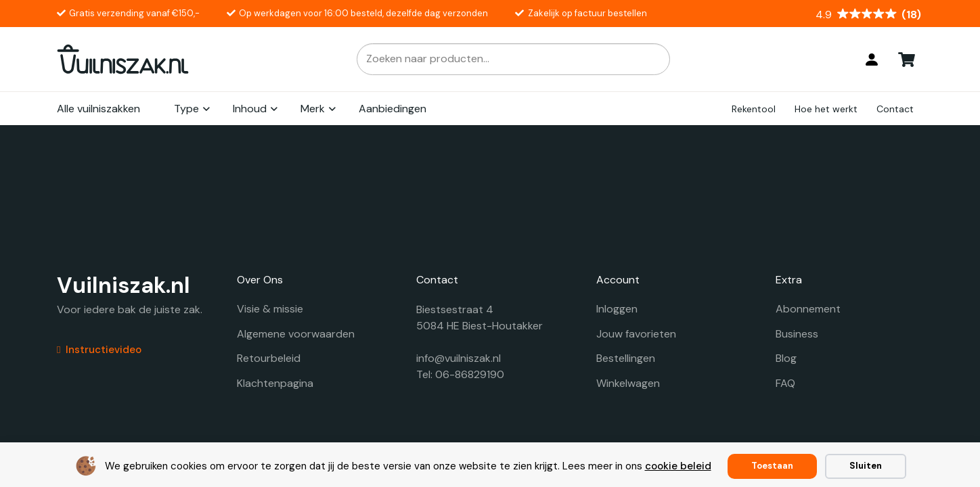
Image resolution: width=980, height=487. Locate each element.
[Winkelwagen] (907, 59)
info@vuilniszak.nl (459, 358)
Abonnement (808, 309)
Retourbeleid (269, 358)
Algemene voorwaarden (296, 334)
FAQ (785, 383)
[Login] (872, 60)
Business (797, 334)
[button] (206, 109)
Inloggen (617, 309)
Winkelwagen (628, 383)
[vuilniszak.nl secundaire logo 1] (123, 59)
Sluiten (866, 466)
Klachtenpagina (275, 383)
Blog (786, 358)
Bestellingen (626, 358)
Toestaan (772, 466)
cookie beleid (678, 466)
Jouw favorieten (636, 334)
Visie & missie (270, 309)
